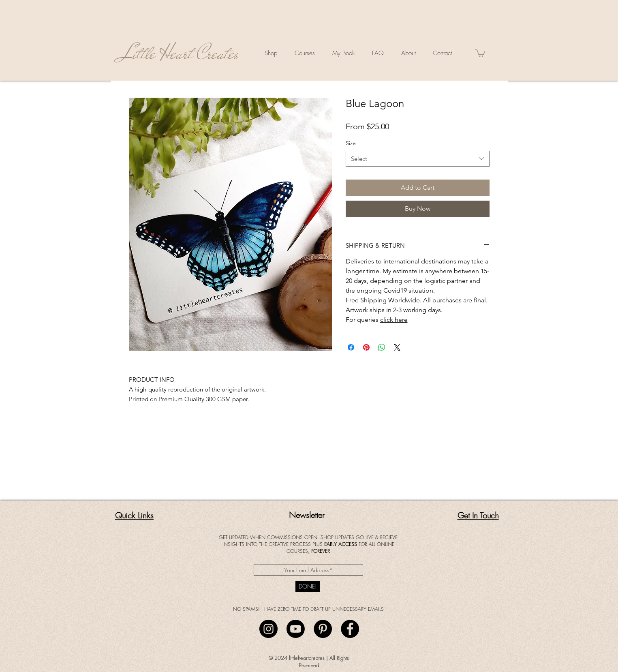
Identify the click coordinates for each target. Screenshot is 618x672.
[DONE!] (308, 586)
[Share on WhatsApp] (382, 347)
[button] (480, 53)
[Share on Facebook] (351, 347)
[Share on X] (397, 347)
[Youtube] (296, 629)
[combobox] (418, 159)
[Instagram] (268, 629)
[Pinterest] (323, 629)
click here (394, 320)
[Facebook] (350, 629)
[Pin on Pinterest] (366, 347)
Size (351, 143)
